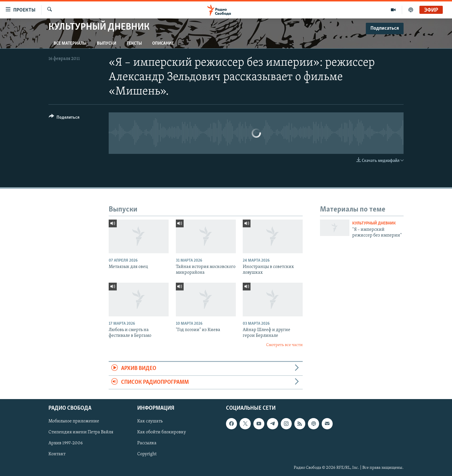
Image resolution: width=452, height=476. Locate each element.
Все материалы (70, 44)
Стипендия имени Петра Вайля (81, 432)
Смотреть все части (284, 345)
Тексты (134, 44)
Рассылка (147, 443)
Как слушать (150, 421)
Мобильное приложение (74, 421)
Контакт (57, 454)
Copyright (147, 454)
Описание (163, 44)
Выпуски (107, 44)
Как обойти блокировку (162, 432)
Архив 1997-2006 (66, 443)
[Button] (64, 118)
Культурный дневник (374, 223)
